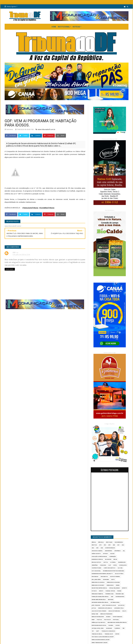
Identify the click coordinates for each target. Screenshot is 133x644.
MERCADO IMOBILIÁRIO (98, 617)
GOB (112, 597)
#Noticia (94, 545)
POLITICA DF (107, 620)
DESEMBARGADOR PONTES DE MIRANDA (114, 571)
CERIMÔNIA (95, 565)
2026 (102, 548)
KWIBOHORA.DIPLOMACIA (105, 608)
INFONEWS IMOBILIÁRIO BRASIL (100, 602)
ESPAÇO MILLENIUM (114, 588)
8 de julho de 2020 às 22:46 (21, 255)
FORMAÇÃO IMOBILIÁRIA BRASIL (100, 597)
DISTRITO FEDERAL (115, 577)
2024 (93, 548)
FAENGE (119, 591)
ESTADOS (94, 591)
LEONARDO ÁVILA (119, 608)
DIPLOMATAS (104, 577)
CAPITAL (106, 562)
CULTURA (120, 568)
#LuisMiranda (119, 542)
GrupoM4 (111, 600)
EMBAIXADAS (110, 585)
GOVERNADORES (120, 597)
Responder (10, 269)
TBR (123, 628)
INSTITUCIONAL (64, 27)
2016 (105, 545)
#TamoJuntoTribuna (30, 208)
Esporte (124, 588)
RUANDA (111, 625)
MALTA (124, 611)
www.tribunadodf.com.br (46, 129)
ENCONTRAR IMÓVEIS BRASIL (99, 588)
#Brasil (94, 542)
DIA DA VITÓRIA (119, 574)
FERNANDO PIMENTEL (97, 594)
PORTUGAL (116, 620)
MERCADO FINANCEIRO (106, 614)
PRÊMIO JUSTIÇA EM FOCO (98, 622)
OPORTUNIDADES (117, 617)
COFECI (115, 565)
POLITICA (99, 620)
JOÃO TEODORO (96, 605)
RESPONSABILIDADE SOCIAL (99, 625)
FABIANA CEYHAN (110, 591)
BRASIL (115, 559)
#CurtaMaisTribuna (47, 208)
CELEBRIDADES (122, 562)
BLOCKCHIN (108, 559)
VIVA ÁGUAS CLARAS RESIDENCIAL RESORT (103, 637)
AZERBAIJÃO (113, 556)
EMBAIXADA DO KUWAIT (98, 585)
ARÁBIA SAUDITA (96, 554)
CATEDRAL (113, 562)
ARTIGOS (105, 554)
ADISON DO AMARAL (97, 551)
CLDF (110, 565)
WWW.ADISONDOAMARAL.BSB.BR (101, 640)
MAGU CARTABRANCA (114, 611)
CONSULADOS (123, 565)
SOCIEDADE (109, 628)
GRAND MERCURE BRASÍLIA (99, 600)
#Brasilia (101, 542)
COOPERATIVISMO (97, 568)
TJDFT (98, 631)
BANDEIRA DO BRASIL (97, 559)
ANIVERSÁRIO (108, 551)
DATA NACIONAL (96, 571)
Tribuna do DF (109, 634)
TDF (93, 631)
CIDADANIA (103, 565)
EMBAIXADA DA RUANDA (113, 582)
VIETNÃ (117, 634)
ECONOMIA (106, 579)
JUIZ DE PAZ (121, 605)
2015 (100, 545)
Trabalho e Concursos (108, 631)
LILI (14, 252)
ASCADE (112, 554)
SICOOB (117, 625)
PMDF (93, 620)
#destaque (109, 542)
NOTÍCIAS (76, 27)
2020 (114, 545)
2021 (118, 545)
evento (101, 591)
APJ (124, 551)
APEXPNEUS (117, 551)
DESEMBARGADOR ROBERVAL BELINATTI (102, 574)
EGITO (113, 579)
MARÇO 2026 (95, 614)
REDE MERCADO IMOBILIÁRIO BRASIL (117, 622)
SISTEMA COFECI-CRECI (98, 628)
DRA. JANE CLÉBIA (96, 579)
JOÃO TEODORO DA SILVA (109, 605)
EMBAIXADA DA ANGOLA (98, 582)
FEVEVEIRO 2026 (120, 594)
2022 (123, 545)
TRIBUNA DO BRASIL (97, 634)
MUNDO (108, 617)
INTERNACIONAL (115, 602)
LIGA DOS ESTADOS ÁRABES (99, 611)
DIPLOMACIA (95, 577)
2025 (97, 548)
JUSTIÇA (94, 608)
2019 (109, 545)
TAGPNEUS (117, 628)
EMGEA (118, 585)
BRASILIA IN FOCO (96, 562)
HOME (54, 27)
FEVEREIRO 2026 (109, 594)
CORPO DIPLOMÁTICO (109, 568)
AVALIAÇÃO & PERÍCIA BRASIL (99, 556)
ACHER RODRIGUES (110, 548)
